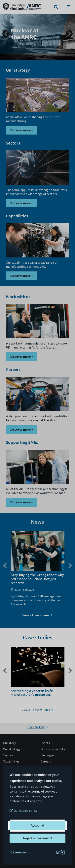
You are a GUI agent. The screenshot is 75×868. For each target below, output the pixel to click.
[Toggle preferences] (20, 852)
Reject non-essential (37, 838)
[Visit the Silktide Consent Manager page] (61, 852)
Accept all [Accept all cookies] (37, 825)
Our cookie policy (25, 811)
